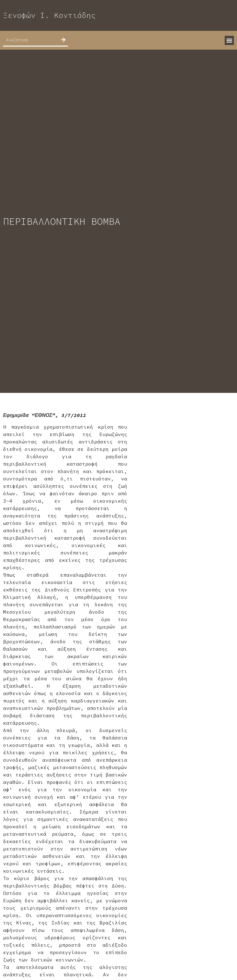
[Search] (63, 40)
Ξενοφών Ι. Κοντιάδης (49, 15)
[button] (229, 40)
